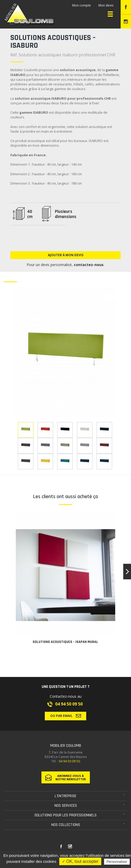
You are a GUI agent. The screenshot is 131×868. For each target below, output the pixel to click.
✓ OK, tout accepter (80, 861)
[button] (127, 572)
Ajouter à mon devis (66, 255)
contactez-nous (89, 265)
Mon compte (82, 5)
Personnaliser (117, 862)
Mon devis (106, 5)
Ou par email (66, 716)
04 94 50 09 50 (69, 704)
